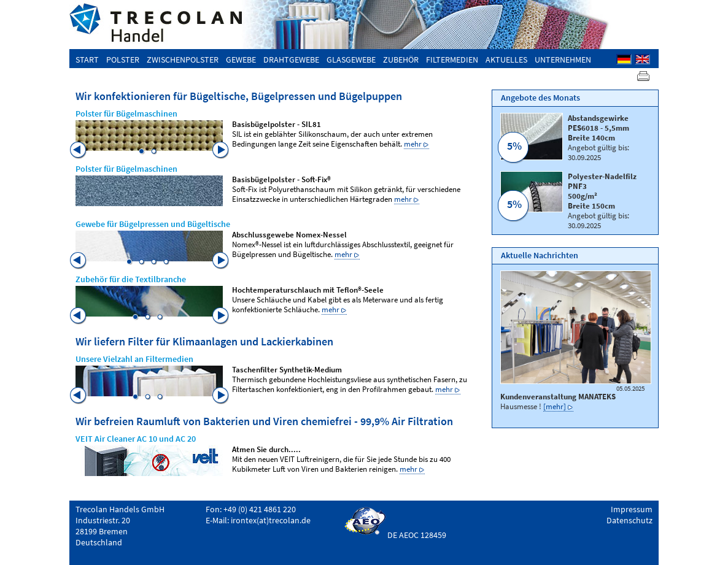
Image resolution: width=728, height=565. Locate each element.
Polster (123, 60)
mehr (413, 144)
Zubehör (401, 60)
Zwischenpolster (183, 60)
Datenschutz (629, 520)
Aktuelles (506, 60)
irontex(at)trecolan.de (271, 520)
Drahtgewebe (291, 60)
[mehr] (555, 406)
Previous (79, 150)
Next (221, 150)
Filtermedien (452, 60)
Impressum (632, 509)
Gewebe (241, 60)
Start (87, 60)
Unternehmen (563, 60)
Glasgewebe (351, 60)
